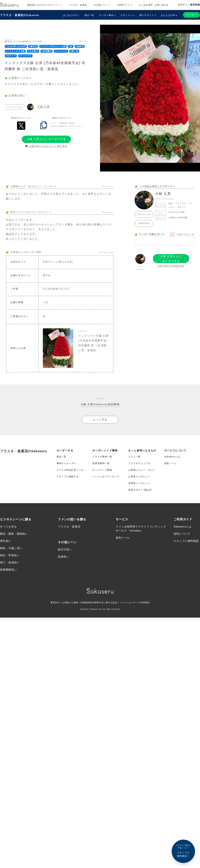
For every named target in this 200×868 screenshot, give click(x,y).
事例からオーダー (66, 463)
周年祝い (6, 541)
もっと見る (100, 420)
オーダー (191, 15)
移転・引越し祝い (11, 548)
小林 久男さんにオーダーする (46, 139)
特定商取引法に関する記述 (104, 603)
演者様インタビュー (139, 483)
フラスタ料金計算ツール (70, 470)
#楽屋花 (80, 46)
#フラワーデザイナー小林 (53, 46)
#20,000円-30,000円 (16, 46)
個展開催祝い (8, 570)
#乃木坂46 (33, 51)
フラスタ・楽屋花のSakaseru (19, 15)
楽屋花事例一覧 (101, 463)
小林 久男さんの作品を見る (171, 266)
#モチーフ (11, 56)
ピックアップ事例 (102, 470)
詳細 (39, 41)
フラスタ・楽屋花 (78, 5)
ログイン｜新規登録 (189, 5)
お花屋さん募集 (68, 603)
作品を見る (144, 223)
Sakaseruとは (172, 457)
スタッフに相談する (68, 477)
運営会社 (52, 603)
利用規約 (84, 603)
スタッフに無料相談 (186, 541)
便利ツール (123, 538)
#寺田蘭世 (46, 51)
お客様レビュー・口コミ (142, 470)
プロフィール (144, 214)
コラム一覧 (134, 457)
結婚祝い (63, 557)
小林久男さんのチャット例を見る (46, 146)
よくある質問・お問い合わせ (154, 5)
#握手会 (33, 46)
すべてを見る (8, 527)
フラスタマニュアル (139, 463)
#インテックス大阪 (15, 51)
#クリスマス (61, 51)
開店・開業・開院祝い (14, 534)
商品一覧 (89, 15)
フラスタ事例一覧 (102, 457)
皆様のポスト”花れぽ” (140, 490)
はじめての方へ (71, 15)
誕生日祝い (65, 550)
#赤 (71, 46)
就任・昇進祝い (10, 555)
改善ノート (170, 463)
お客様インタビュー (139, 477)
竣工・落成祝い (10, 563)
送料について (182, 534)
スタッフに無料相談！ (183, 851)
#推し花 (74, 51)
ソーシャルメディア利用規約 (137, 603)
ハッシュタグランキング (106, 477)
